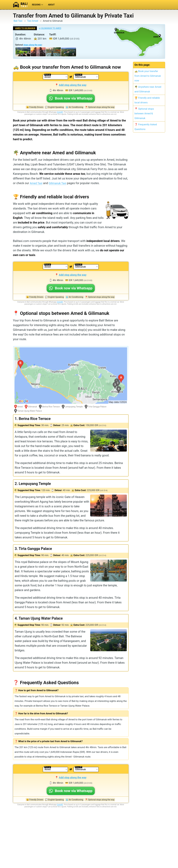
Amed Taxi (37, 183)
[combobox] (55, 77)
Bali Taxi (18, 21)
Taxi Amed (33, 21)
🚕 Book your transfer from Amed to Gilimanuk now (148, 76)
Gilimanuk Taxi (59, 183)
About (51, 5)
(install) (60, 112)
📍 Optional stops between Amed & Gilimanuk (144, 114)
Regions (38, 5)
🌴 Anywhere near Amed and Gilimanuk (148, 89)
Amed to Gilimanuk (25, 28)
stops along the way (33, 45)
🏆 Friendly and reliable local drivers (147, 100)
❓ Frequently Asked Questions (146, 127)
